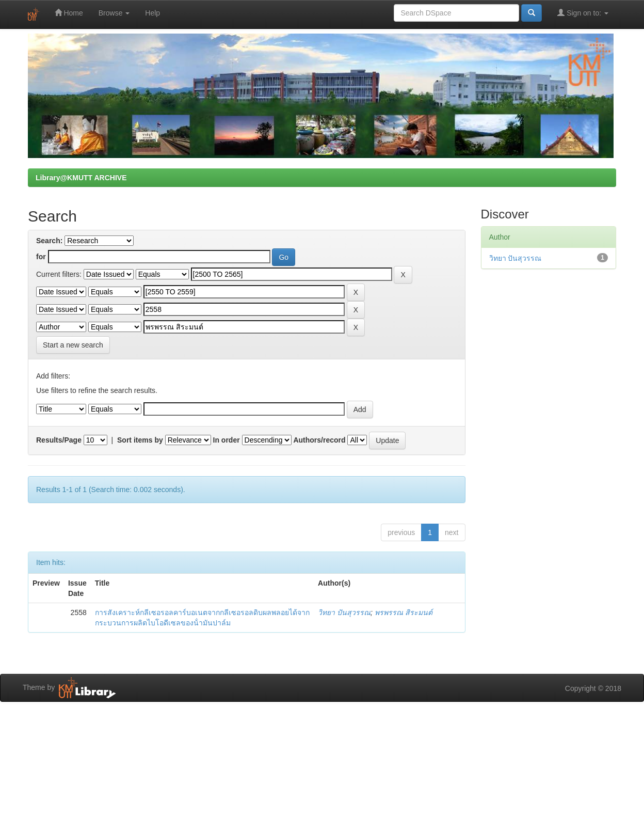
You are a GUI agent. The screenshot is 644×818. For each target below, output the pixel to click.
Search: (49, 241)
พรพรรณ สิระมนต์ (404, 612)
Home (69, 13)
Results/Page (59, 440)
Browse (114, 13)
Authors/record (319, 440)
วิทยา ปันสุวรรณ (344, 612)
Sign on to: (583, 13)
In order (227, 440)
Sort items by (140, 440)
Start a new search (73, 345)
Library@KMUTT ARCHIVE (81, 178)
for (41, 257)
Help (152, 13)
